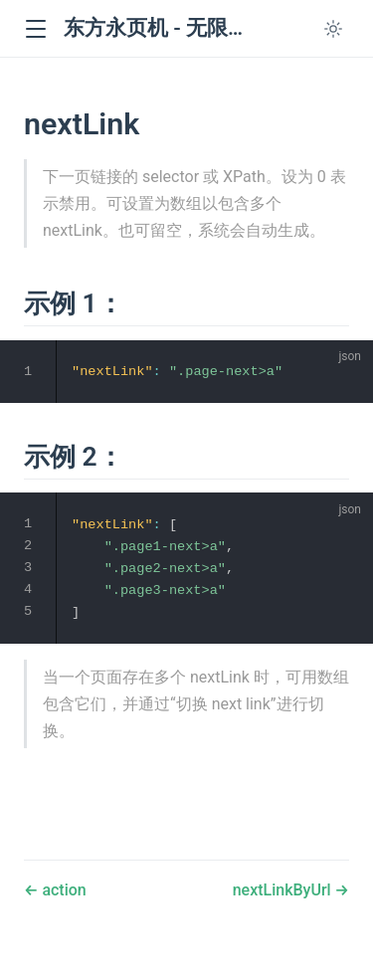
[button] (35, 29)
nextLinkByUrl (284, 890)
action (62, 890)
